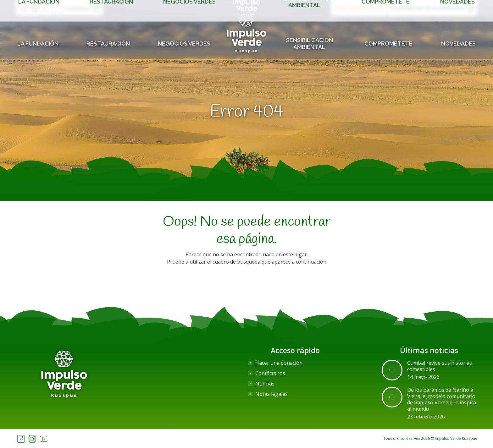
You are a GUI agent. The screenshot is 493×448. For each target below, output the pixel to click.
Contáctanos (270, 373)
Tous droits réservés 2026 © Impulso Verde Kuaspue (430, 438)
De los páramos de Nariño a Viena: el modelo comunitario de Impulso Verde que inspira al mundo (442, 399)
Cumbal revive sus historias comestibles (440, 366)
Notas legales (271, 394)
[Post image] (392, 370)
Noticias (265, 384)
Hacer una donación (279, 363)
